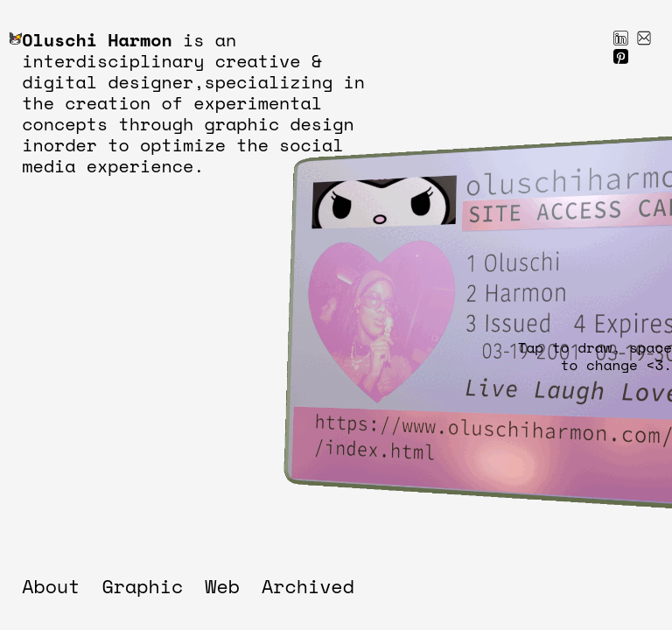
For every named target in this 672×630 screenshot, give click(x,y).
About (51, 586)
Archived (308, 586)
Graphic (143, 586)
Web (222, 586)
